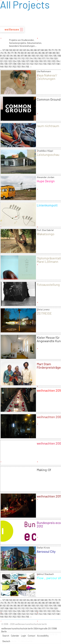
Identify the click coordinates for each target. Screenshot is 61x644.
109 (11, 58)
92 (5, 56)
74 (2, 53)
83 (33, 53)
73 (59, 50)
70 (50, 50)
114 (31, 58)
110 (15, 58)
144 (41, 64)
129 (36, 61)
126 (23, 61)
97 (22, 56)
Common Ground (49, 99)
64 (29, 50)
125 (19, 61)
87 (47, 53)
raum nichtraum (48, 126)
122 (6, 61)
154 (23, 67)
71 (53, 50)
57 (4, 50)
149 (2, 67)
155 (28, 67)
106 (59, 56)
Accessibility (43, 636)
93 (8, 56)
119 (52, 58)
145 (45, 64)
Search (6, 636)
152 (15, 67)
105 (55, 56)
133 (54, 61)
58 (7, 50)
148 (58, 64)
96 (19, 56)
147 (54, 64)
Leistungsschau (48, 155)
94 (12, 56)
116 (40, 58)
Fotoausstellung (48, 285)
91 (1, 56)
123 (10, 61)
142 (32, 64)
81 (26, 53)
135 (2, 64)
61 (18, 50)
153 (19, 67)
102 (42, 56)
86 (44, 53)
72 (56, 50)
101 (38, 56)
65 (32, 50)
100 (34, 56)
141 (28, 64)
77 (12, 53)
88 (51, 53)
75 (6, 53)
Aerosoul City (46, 551)
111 (19, 58)
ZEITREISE (44, 313)
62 (21, 50)
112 (23, 58)
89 (54, 53)
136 (6, 64)
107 (3, 58)
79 (19, 53)
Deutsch (6, 641)
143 (36, 64)
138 (15, 64)
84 (37, 53)
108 (7, 58)
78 (16, 53)
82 (29, 53)
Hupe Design (46, 181)
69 (46, 50)
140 (24, 64)
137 (10, 64)
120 (56, 58)
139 (19, 64)
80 (23, 53)
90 (58, 53)
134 (58, 61)
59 (11, 50)
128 (32, 61)
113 (27, 58)
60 (15, 50)
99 (30, 56)
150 (6, 67)
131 (45, 61)
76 (9, 53)
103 (46, 56)
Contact (32, 636)
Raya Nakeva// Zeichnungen (47, 77)
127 (28, 61)
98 (26, 56)
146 (49, 64)
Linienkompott (47, 205)
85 (40, 53)
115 (35, 58)
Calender (15, 636)
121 (2, 61)
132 (49, 61)
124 (15, 61)
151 (10, 67)
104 (51, 56)
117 (44, 58)
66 (36, 50)
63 (25, 50)
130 (41, 61)
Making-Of (44, 470)
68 (43, 50)
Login (24, 636)
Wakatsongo (46, 234)
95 (15, 56)
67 (39, 50)
